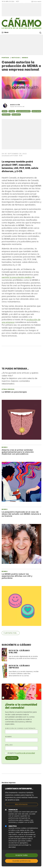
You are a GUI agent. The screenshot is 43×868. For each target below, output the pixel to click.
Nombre (8, 737)
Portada (5, 58)
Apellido (9, 745)
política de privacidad (26, 753)
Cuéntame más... (11, 633)
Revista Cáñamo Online (19, 652)
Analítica (13, 826)
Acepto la (21, 753)
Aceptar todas (21, 855)
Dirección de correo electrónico (20, 728)
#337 (18, 2)
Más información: (21, 804)
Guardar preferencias (21, 861)
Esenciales (13, 810)
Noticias (16, 58)
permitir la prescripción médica (17, 277)
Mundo (25, 58)
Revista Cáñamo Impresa (19, 667)
